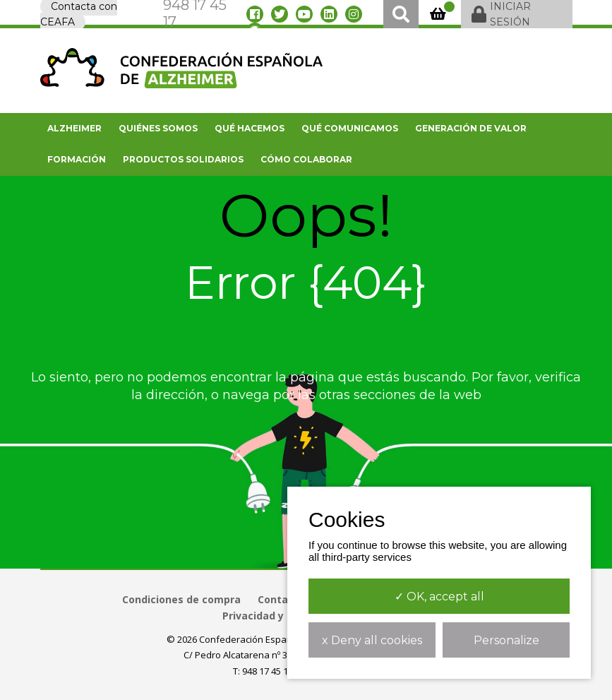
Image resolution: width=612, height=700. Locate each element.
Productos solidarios (183, 159)
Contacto (281, 599)
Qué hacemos (250, 128)
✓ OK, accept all (439, 597)
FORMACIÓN (77, 159)
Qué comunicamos (350, 128)
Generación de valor (471, 128)
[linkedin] (329, 14)
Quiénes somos (158, 128)
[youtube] (304, 14)
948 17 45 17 (268, 671)
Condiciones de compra (181, 599)
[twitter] (280, 14)
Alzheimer (74, 128)
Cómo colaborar (306, 159)
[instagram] (354, 14)
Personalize (506, 640)
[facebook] (255, 14)
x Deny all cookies (372, 640)
